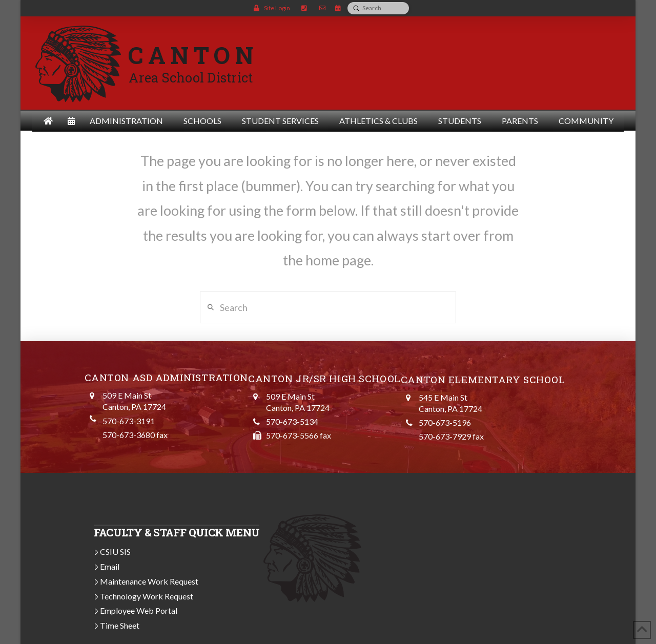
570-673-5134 (292, 421)
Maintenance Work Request (146, 581)
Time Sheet (117, 625)
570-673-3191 (129, 421)
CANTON (193, 55)
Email (107, 566)
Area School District (191, 78)
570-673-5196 (445, 422)
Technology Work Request (144, 596)
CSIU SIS (112, 552)
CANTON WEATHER (464, 558)
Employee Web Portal (136, 610)
